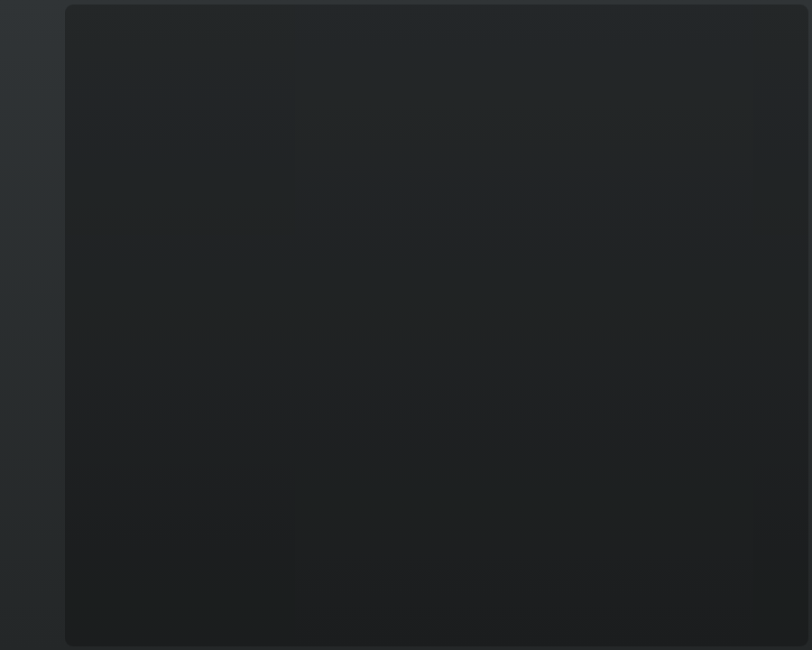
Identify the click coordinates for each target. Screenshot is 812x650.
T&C (30, 635)
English (31, 628)
